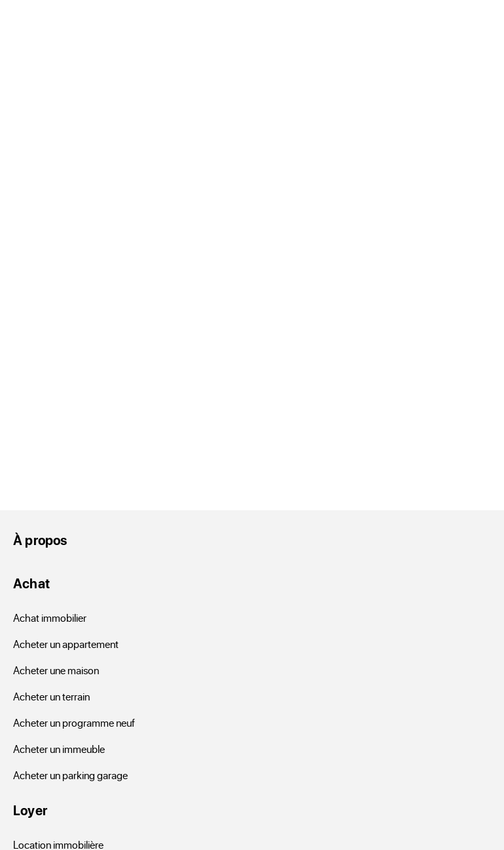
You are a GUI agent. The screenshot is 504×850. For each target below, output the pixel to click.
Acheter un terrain (51, 696)
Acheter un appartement (66, 644)
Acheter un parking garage (70, 775)
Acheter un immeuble (59, 749)
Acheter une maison (56, 670)
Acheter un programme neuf (74, 722)
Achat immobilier (50, 617)
